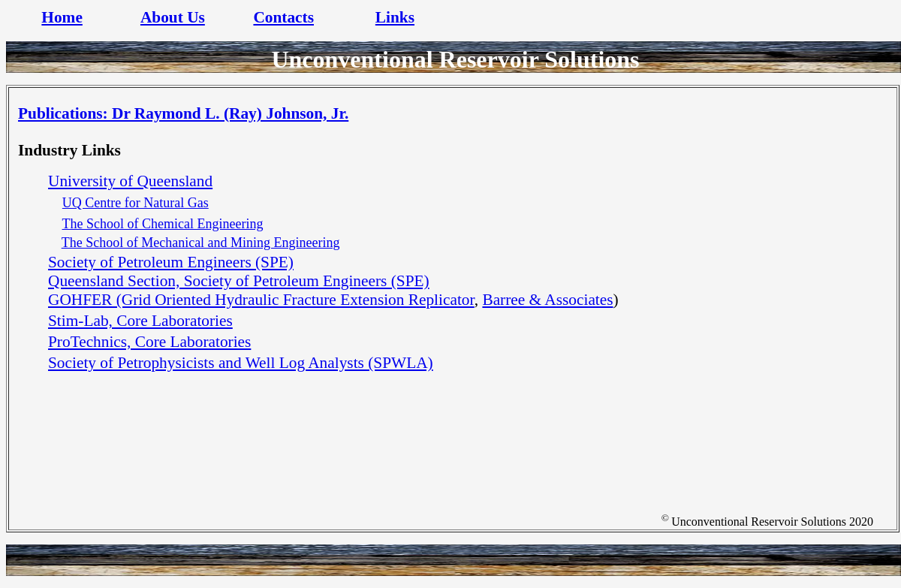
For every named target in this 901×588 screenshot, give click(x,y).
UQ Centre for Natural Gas (136, 203)
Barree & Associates (547, 300)
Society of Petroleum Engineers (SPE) (171, 262)
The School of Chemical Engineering (163, 224)
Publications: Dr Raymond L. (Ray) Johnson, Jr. (183, 113)
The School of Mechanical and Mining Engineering (201, 243)
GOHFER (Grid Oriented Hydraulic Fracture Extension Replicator (261, 300)
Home (62, 17)
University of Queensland (130, 181)
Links (395, 17)
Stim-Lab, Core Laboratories (140, 321)
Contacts (283, 17)
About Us (173, 17)
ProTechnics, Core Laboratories (149, 342)
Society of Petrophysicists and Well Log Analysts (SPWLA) (241, 363)
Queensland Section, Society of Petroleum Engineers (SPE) (239, 281)
